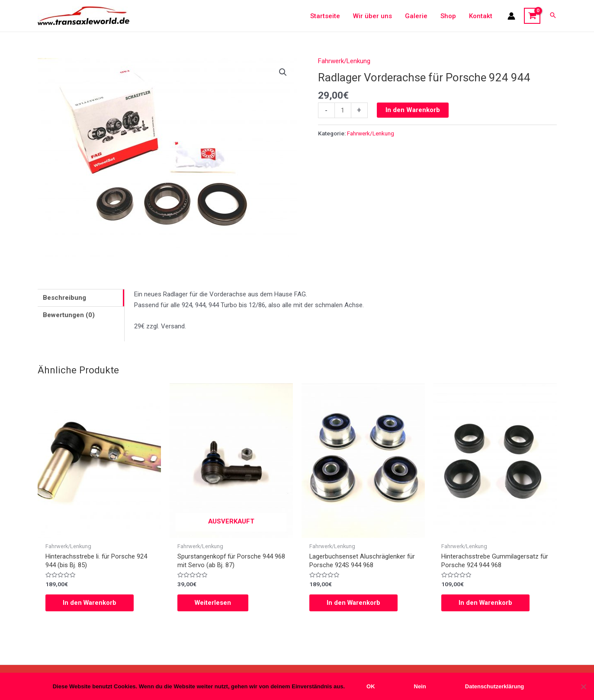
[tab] (81, 298)
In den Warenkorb (413, 110)
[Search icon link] (553, 16)
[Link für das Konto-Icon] (511, 16)
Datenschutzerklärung (495, 686)
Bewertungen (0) (69, 315)
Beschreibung (64, 298)
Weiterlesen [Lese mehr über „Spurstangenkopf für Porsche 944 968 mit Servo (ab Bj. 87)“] (213, 603)
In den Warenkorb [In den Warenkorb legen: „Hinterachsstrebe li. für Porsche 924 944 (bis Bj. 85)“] (90, 603)
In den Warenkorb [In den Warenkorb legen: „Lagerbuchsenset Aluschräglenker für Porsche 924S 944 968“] (354, 603)
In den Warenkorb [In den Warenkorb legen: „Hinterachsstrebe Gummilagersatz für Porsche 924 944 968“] (486, 603)
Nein (420, 686)
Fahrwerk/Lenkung (344, 61)
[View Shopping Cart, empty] (532, 16)
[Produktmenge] (343, 110)
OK (371, 686)
